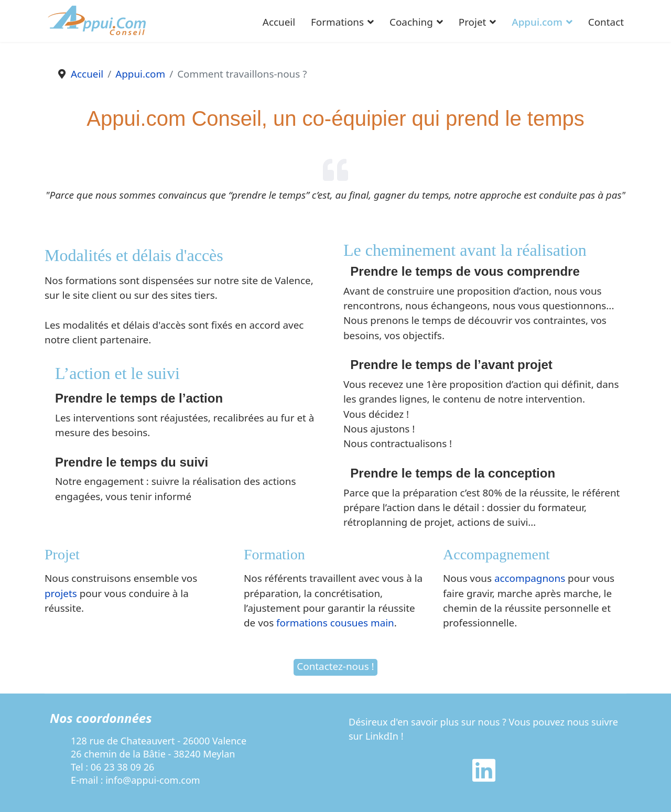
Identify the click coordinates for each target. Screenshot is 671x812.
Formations (337, 22)
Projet (473, 22)
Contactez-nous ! (335, 666)
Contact (606, 22)
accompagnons (530, 578)
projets (61, 593)
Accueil (279, 22)
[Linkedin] (484, 777)
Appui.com (537, 22)
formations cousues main (335, 623)
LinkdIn (382, 736)
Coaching (411, 22)
